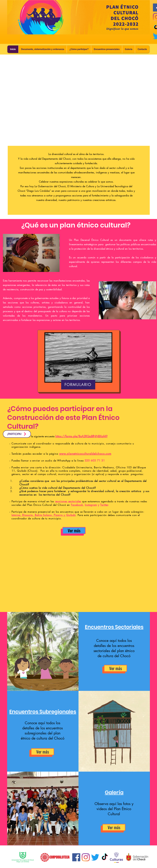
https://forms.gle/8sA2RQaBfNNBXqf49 (81, 436)
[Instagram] (86, 857)
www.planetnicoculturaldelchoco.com (85, 454)
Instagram (91, 505)
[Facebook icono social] (76, 857)
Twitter (104, 505)
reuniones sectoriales (68, 501)
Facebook (77, 505)
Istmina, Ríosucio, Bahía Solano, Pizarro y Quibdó (44, 515)
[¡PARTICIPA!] (17, 434)
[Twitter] (95, 857)
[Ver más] (74, 531)
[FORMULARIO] (78, 385)
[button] (107, 49)
